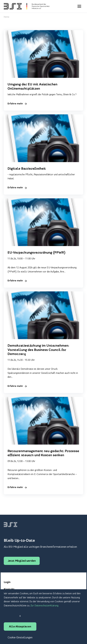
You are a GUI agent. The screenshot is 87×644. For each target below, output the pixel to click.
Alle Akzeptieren (20, 627)
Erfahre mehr (15, 104)
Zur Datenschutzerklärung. (45, 606)
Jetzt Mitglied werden (22, 561)
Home (7, 17)
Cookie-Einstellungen (20, 638)
